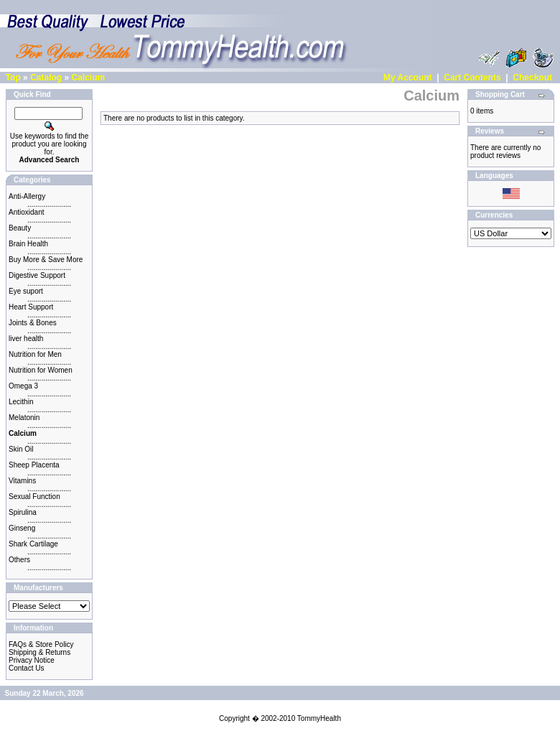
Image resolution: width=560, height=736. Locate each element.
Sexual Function (34, 497)
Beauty (20, 228)
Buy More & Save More (46, 260)
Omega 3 (23, 386)
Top (13, 78)
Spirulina (23, 512)
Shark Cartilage (33, 544)
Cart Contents (472, 78)
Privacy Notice (32, 660)
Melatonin (24, 418)
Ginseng (22, 528)
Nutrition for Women (41, 370)
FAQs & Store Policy (41, 644)
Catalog (46, 78)
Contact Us (26, 668)
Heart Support (31, 307)
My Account (408, 78)
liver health (26, 339)
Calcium (88, 78)
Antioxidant (26, 212)
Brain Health (28, 244)
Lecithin (21, 402)
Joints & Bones (33, 323)
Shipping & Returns (39, 652)
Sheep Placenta (34, 465)
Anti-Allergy (27, 196)
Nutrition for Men (35, 354)
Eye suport (26, 291)
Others (19, 560)
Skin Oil (21, 449)
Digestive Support (37, 275)
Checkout (532, 78)
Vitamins (22, 481)
